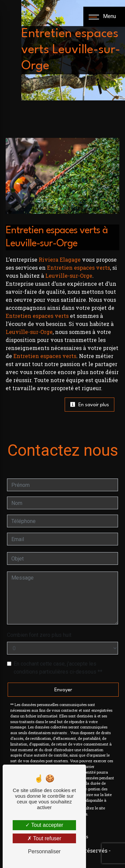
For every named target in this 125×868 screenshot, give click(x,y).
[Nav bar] (104, 17)
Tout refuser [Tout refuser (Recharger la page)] (44, 838)
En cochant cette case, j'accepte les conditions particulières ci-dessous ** (58, 668)
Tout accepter (44, 825)
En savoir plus (89, 405)
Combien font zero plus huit (39, 635)
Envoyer (63, 690)
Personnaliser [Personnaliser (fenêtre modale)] (44, 851)
